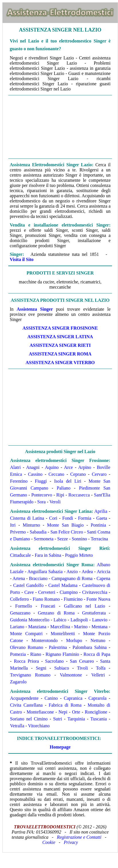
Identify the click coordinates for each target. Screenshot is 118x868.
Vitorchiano (39, 726)
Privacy (71, 842)
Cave (29, 592)
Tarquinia (76, 719)
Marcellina (60, 627)
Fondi (68, 518)
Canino (51, 698)
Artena (19, 578)
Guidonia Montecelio (30, 620)
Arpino (85, 467)
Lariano (17, 627)
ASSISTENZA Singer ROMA (60, 354)
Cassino (35, 474)
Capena (103, 578)
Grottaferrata (94, 613)
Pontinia (98, 525)
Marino (81, 627)
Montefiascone (40, 712)
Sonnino (79, 539)
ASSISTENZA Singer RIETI (60, 345)
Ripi (60, 495)
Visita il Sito (22, 259)
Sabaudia (38, 532)
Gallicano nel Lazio (85, 606)
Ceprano (78, 474)
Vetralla (17, 726)
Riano (36, 654)
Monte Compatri (26, 634)
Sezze (63, 539)
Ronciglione (96, 712)
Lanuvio (100, 620)
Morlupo (74, 640)
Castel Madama (63, 585)
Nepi (63, 712)
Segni (41, 668)
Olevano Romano (27, 647)
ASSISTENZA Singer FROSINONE (60, 328)
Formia (84, 518)
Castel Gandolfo (28, 585)
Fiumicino (73, 599)
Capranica (73, 698)
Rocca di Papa (97, 654)
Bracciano (38, 578)
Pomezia (18, 654)
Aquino (52, 467)
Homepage (60, 747)
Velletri (98, 675)
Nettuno (98, 640)
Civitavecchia (95, 592)
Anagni (33, 467)
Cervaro (99, 474)
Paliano (64, 488)
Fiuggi (41, 481)
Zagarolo (18, 682)
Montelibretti (63, 634)
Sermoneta (44, 539)
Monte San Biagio (65, 525)
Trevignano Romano (30, 675)
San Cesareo (82, 661)
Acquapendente (24, 698)
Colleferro (19, 599)
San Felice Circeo (67, 532)
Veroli (55, 502)
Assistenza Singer (35, 309)
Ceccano (56, 474)
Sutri (57, 719)
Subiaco (62, 668)
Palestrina (58, 647)
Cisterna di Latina (27, 518)
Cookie (49, 842)
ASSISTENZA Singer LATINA (60, 337)
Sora (41, 502)
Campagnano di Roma (72, 578)
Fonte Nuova (98, 599)
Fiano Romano (46, 599)
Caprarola (98, 698)
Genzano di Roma (56, 613)
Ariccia (104, 572)
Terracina (99, 539)
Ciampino (69, 592)
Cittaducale (20, 555)
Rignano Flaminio (62, 654)
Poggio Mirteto (79, 555)
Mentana (99, 627)
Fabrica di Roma (65, 705)
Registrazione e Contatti (79, 837)
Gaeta (102, 518)
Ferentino (19, 481)
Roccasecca (79, 495)
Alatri (15, 467)
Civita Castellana (26, 705)
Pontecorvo (42, 495)
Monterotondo (45, 640)
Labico (60, 620)
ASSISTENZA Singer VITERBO (60, 363)
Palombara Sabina (90, 647)
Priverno (18, 532)
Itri (13, 525)
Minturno (31, 525)
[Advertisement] (60, 126)
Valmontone (71, 675)
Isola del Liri (68, 481)
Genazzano (20, 613)
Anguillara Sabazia (45, 572)
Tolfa (101, 668)
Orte (76, 712)
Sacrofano (54, 661)
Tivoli (83, 668)
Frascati (48, 606)
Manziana (37, 627)
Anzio (72, 572)
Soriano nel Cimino (29, 719)
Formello (24, 606)
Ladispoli (79, 620)
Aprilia (101, 511)
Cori (53, 518)
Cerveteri (47, 592)
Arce (68, 467)
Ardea (87, 572)
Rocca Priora (26, 661)
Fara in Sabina (48, 555)
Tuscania (99, 719)
